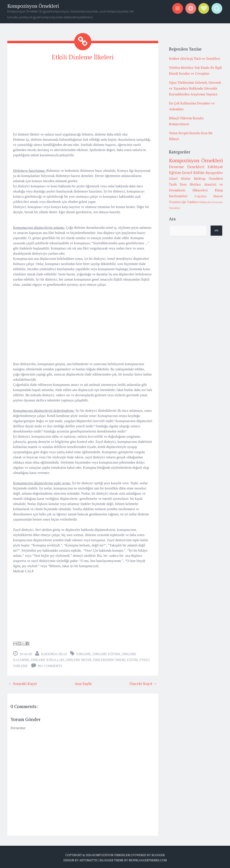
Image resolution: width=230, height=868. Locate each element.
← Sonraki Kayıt (23, 683)
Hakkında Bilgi (54, 653)
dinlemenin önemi (109, 659)
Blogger (158, 854)
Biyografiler (214, 173)
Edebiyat (215, 167)
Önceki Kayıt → (143, 683)
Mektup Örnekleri (208, 178)
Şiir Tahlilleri (190, 202)
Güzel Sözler (180, 178)
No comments (50, 665)
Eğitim (132, 659)
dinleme (84, 653)
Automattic (89, 859)
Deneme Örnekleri (187, 167)
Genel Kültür (193, 172)
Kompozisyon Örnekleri (33, 6)
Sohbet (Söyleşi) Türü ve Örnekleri (194, 58)
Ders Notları (190, 184)
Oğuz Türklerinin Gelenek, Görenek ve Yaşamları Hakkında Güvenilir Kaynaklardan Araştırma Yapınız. (195, 88)
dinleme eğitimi (106, 653)
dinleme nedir (79, 659)
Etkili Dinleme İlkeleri (83, 57)
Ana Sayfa (83, 683)
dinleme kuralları (48, 659)
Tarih (173, 184)
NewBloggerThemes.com (148, 859)
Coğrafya (200, 196)
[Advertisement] (83, 95)
